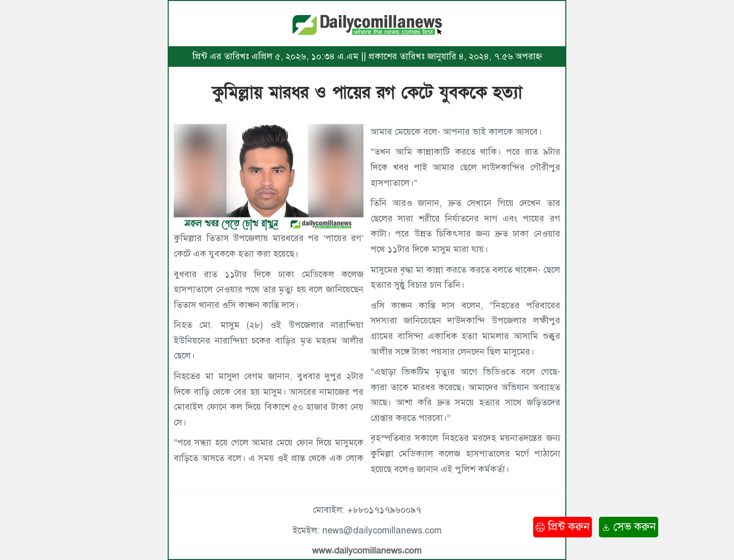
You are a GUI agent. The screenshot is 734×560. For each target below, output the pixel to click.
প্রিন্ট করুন (563, 527)
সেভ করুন (629, 527)
